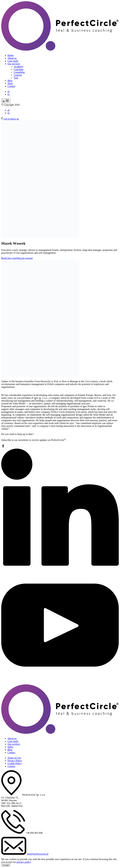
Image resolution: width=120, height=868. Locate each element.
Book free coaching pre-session (17, 258)
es (9, 94)
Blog (10, 81)
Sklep (10, 747)
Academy (19, 67)
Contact (11, 86)
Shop (10, 83)
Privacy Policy (15, 761)
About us (12, 58)
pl (8, 91)
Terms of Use (14, 758)
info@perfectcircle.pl (38, 854)
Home (11, 55)
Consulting (19, 72)
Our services (14, 64)
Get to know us (10, 119)
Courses (18, 75)
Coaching (19, 69)
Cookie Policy (15, 763)
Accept (6, 865)
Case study (13, 61)
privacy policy (24, 862)
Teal (16, 78)
